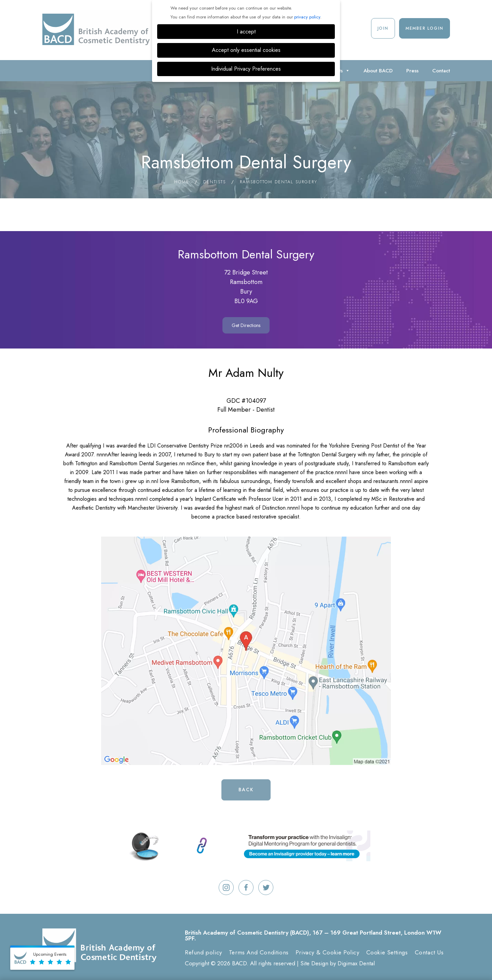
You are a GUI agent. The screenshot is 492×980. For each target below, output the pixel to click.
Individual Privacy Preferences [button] (246, 69)
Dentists (215, 182)
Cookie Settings (387, 952)
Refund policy (203, 952)
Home (182, 182)
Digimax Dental (356, 963)
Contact (441, 71)
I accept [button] (246, 32)
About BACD (378, 71)
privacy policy (307, 17)
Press (412, 71)
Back (246, 790)
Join (383, 28)
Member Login (425, 28)
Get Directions (246, 325)
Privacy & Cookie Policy (327, 952)
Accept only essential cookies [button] (246, 50)
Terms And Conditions (259, 952)
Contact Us (429, 952)
